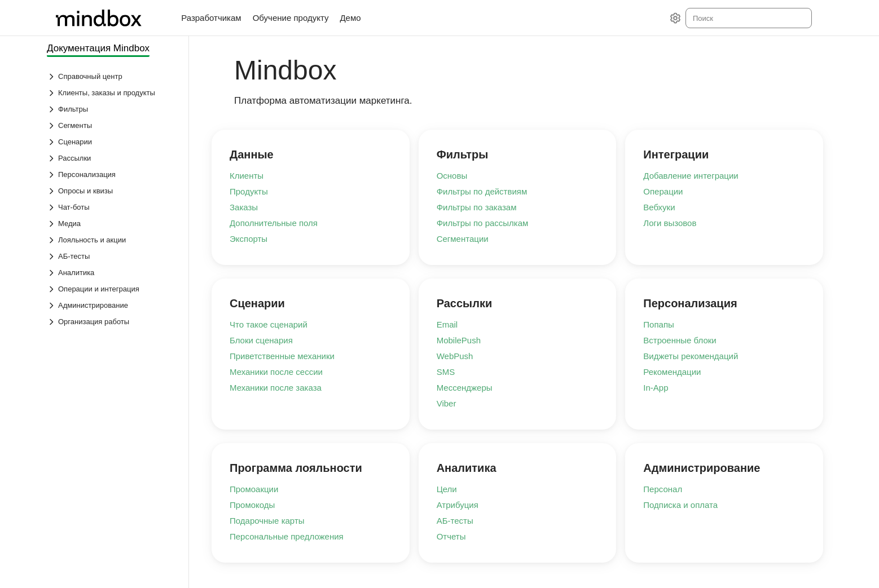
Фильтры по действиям (482, 191)
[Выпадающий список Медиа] (112, 224)
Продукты (249, 191)
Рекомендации (672, 372)
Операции (663, 191)
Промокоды (252, 505)
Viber (447, 403)
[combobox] (748, 18)
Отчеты (451, 536)
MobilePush (459, 340)
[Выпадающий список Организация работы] (112, 322)
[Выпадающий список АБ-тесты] (112, 256)
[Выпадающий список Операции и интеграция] (112, 289)
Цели (447, 489)
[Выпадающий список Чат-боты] (112, 207)
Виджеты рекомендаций (691, 356)
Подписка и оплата (680, 505)
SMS (446, 372)
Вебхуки (659, 207)
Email (447, 324)
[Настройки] (675, 18)
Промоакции (254, 489)
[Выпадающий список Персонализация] (112, 174)
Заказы (244, 207)
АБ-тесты (455, 521)
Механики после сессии (276, 372)
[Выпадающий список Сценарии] (112, 142)
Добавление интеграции (691, 176)
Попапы (659, 324)
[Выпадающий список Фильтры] (112, 109)
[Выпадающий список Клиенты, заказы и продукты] (112, 93)
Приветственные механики (282, 356)
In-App (656, 388)
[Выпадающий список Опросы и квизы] (112, 191)
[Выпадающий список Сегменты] (112, 125)
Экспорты (249, 239)
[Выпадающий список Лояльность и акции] (112, 240)
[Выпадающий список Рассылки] (112, 158)
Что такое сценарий (269, 324)
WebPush (455, 356)
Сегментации (463, 239)
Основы (452, 176)
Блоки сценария (261, 340)
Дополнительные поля (274, 223)
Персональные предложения (287, 536)
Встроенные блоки (680, 340)
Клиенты (247, 176)
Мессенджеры (465, 388)
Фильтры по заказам (477, 207)
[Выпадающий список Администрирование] (112, 305)
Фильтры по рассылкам (483, 223)
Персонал (663, 489)
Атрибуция (458, 505)
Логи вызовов (670, 223)
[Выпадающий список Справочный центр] (112, 76)
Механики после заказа (276, 388)
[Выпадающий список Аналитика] (112, 273)
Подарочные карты (267, 521)
